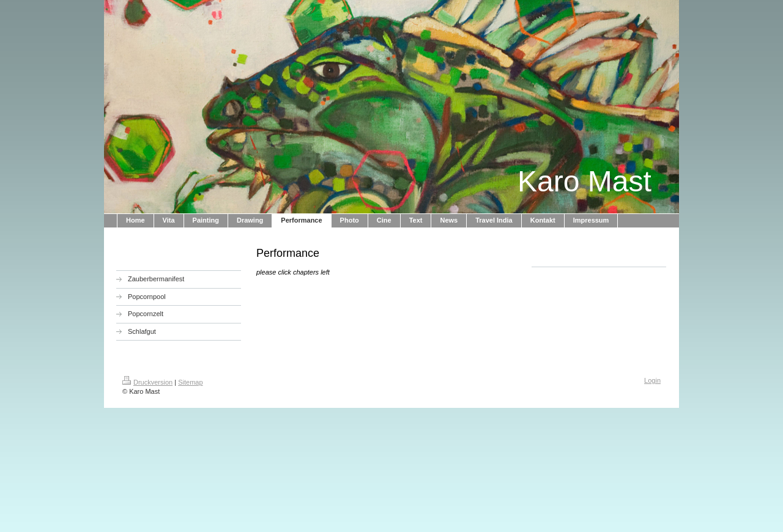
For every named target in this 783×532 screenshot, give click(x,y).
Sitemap (190, 382)
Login (652, 380)
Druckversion (147, 382)
